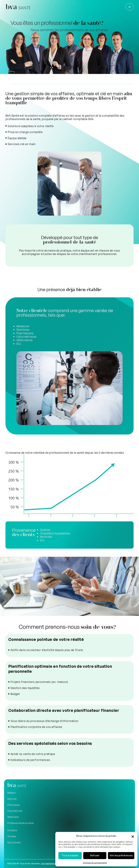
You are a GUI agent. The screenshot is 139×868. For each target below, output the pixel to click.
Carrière (12, 836)
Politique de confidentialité (95, 863)
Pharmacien (14, 805)
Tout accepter (70, 855)
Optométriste (15, 811)
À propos (12, 830)
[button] (133, 836)
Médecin (12, 793)
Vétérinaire (13, 817)
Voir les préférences (121, 855)
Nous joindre (14, 842)
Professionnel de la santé (21, 823)
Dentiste (12, 799)
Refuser (95, 855)
